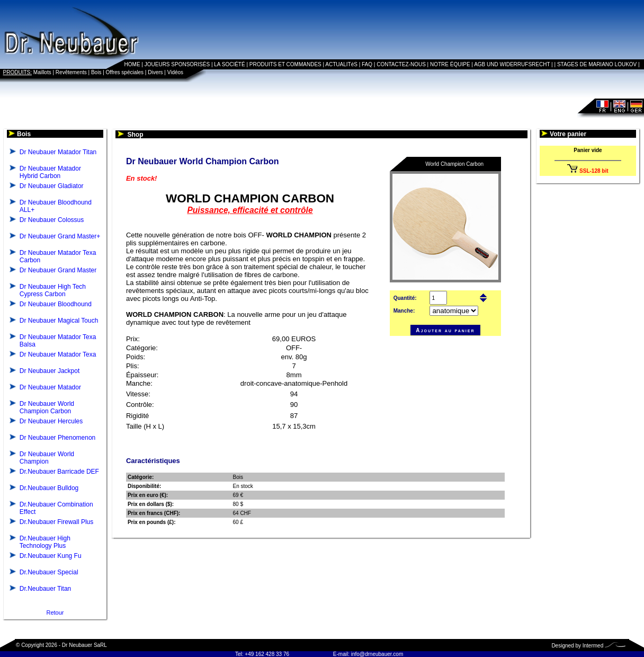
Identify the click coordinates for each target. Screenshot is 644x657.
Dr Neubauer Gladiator (52, 186)
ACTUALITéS (341, 64)
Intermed (593, 646)
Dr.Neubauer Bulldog (49, 488)
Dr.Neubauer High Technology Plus (45, 542)
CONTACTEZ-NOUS (401, 64)
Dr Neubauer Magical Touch (59, 321)
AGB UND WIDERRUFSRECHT (512, 64)
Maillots (42, 72)
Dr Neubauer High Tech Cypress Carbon (53, 290)
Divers (155, 72)
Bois (96, 72)
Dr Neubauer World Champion (47, 458)
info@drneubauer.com (377, 654)
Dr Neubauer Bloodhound (56, 304)
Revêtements (71, 72)
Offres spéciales (125, 72)
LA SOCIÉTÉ (229, 64)
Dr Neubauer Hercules (51, 421)
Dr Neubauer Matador (50, 387)
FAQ (367, 64)
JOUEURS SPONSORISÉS (177, 64)
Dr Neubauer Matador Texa (58, 354)
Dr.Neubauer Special (49, 572)
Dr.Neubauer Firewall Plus (56, 522)
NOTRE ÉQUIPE (450, 64)
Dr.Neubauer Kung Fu (51, 556)
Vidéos (175, 72)
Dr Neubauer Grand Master (58, 270)
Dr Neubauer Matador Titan (58, 152)
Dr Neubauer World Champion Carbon (47, 407)
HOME (132, 64)
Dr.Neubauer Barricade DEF (59, 472)
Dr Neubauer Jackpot (50, 371)
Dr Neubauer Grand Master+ (60, 236)
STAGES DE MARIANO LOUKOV (597, 64)
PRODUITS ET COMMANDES (285, 64)
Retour (55, 612)
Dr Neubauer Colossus (52, 220)
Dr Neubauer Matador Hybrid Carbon (50, 172)
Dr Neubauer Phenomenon (57, 438)
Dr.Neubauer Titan (45, 589)
